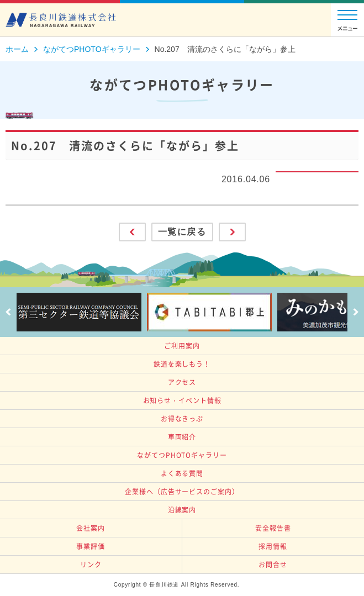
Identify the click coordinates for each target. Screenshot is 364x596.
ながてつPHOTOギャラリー (182, 455)
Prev (8, 312)
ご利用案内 (182, 346)
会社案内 (91, 528)
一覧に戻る (182, 232)
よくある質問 (182, 473)
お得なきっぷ (182, 419)
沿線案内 (182, 510)
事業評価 (91, 546)
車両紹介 (182, 437)
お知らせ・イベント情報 (182, 400)
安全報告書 (273, 528)
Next (356, 312)
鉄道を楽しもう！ (182, 364)
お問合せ (273, 565)
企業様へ (182, 492)
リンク (91, 565)
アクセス (182, 382)
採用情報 (273, 546)
